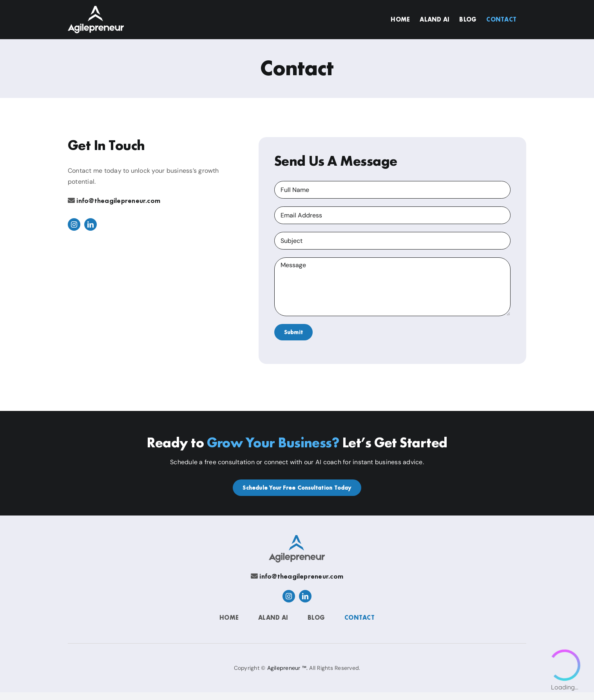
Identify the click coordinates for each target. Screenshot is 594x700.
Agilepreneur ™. (288, 668)
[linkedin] (91, 224)
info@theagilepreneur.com (118, 200)
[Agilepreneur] (297, 538)
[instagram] (74, 224)
